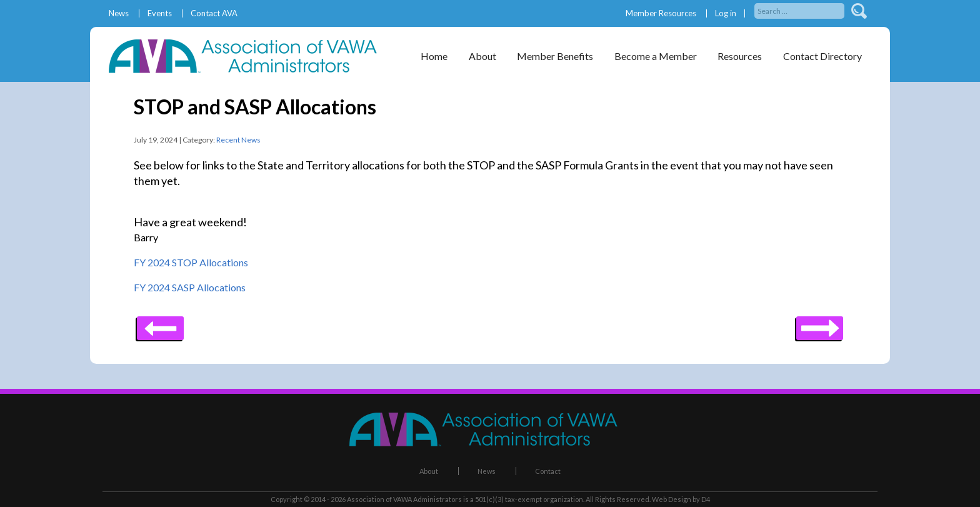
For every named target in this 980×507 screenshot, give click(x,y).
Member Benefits (555, 56)
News (119, 13)
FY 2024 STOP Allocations (191, 262)
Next (160, 324)
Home (434, 56)
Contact (548, 471)
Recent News (238, 140)
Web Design (672, 499)
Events (160, 13)
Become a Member (656, 56)
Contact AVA (214, 13)
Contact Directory (822, 56)
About (482, 56)
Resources (740, 56)
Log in (726, 13)
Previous (820, 324)
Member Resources (661, 13)
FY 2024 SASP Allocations (190, 287)
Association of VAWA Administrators (404, 499)
